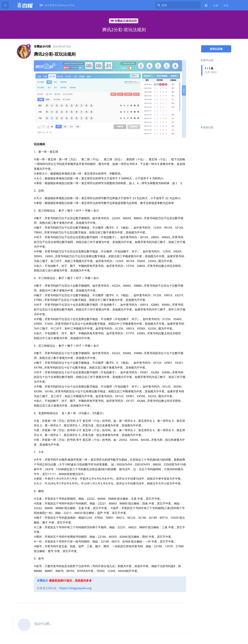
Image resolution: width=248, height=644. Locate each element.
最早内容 (207, 60)
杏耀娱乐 (42, 580)
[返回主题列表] (5, 5)
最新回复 (207, 127)
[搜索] (178, 5)
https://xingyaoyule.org (75, 588)
